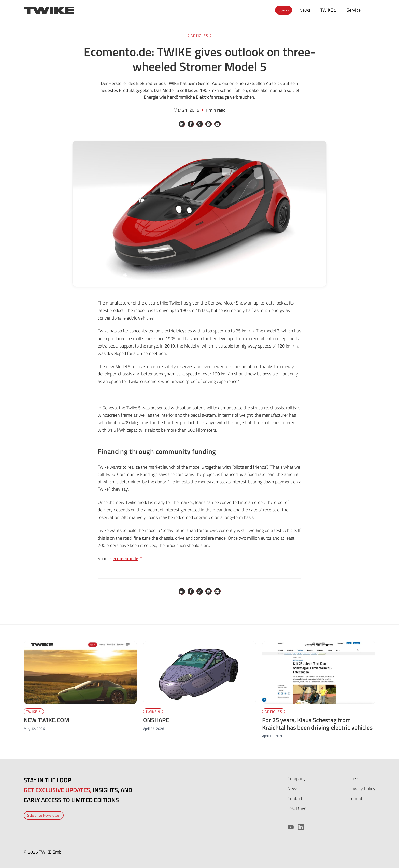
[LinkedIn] (301, 827)
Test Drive (297, 808)
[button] (182, 124)
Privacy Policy (362, 789)
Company (297, 779)
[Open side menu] (372, 10)
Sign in (284, 10)
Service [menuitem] (354, 10)
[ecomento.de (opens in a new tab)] (128, 559)
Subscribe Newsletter (44, 815)
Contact (295, 798)
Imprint (355, 798)
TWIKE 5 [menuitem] (328, 10)
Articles (199, 35)
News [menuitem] (305, 10)
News (293, 789)
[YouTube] (291, 827)
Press (354, 779)
